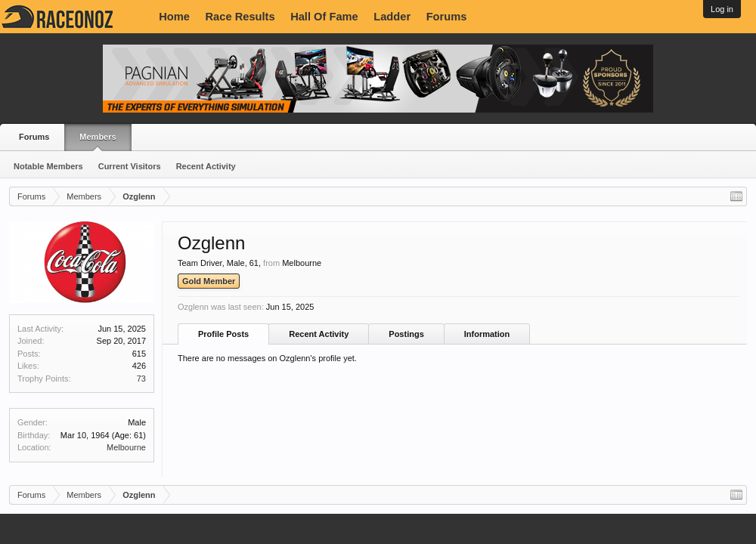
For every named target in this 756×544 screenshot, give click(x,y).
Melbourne (126, 447)
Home (174, 17)
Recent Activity (206, 166)
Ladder (392, 17)
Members (98, 137)
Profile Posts (223, 334)
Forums (447, 17)
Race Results (240, 17)
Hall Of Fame (324, 17)
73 (141, 379)
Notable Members (48, 166)
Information (487, 334)
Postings (406, 334)
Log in (722, 9)
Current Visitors (130, 166)
